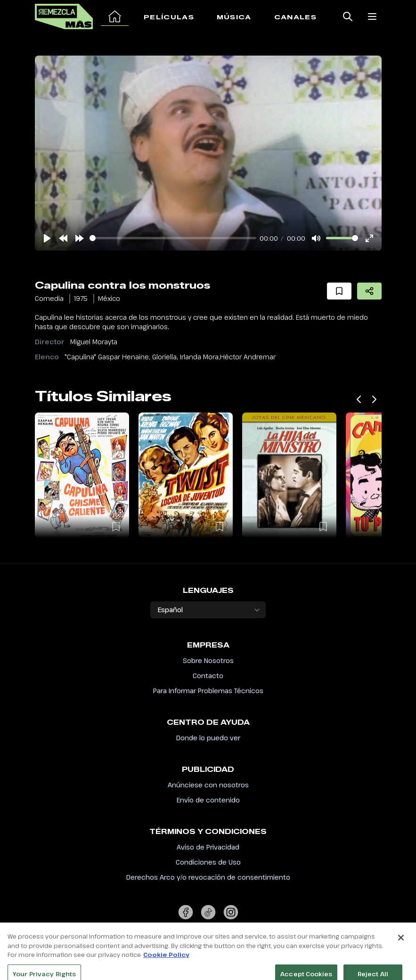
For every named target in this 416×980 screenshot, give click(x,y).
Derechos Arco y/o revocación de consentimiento (208, 877)
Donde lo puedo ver (208, 738)
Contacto (208, 676)
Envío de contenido (208, 800)
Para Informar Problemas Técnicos (208, 691)
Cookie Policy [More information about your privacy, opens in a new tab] (166, 969)
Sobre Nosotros (208, 660)
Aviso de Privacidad (208, 847)
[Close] (401, 952)
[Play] (47, 238)
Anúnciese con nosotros (208, 785)
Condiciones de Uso (208, 862)
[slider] (173, 238)
